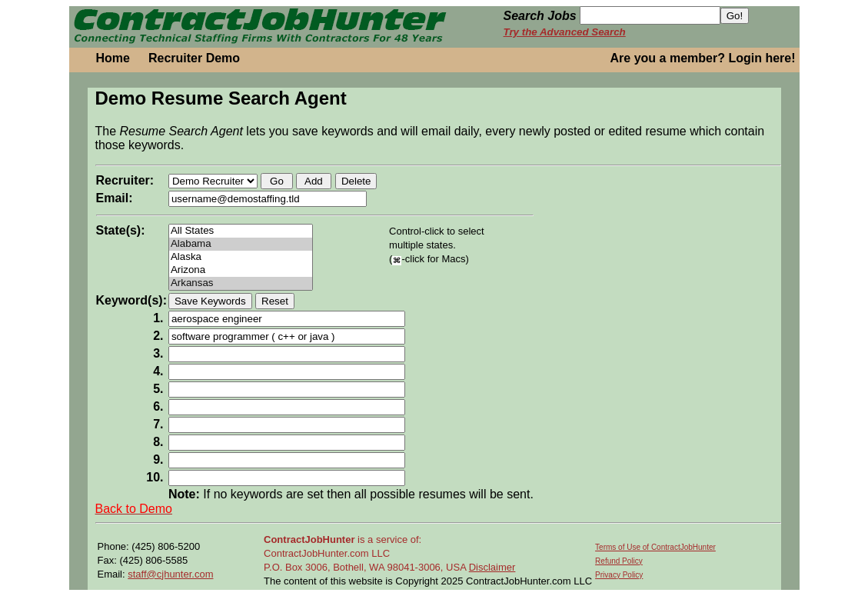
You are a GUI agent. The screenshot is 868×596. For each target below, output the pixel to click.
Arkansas (241, 283)
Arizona (241, 270)
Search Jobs (540, 16)
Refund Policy (619, 561)
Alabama (241, 244)
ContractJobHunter (309, 539)
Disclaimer (492, 567)
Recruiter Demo (194, 58)
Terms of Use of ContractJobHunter (655, 547)
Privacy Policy (619, 575)
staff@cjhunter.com (170, 574)
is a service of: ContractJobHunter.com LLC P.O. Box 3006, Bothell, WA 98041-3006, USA (366, 553)
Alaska (241, 257)
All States (241, 231)
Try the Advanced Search (565, 32)
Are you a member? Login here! (703, 58)
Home (113, 58)
